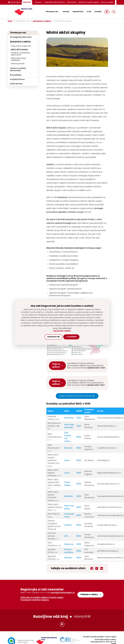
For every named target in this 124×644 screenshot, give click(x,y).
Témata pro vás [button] (52, 12)
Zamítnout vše (53, 337)
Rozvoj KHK (27, 2)
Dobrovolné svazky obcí (21, 46)
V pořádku (71, 337)
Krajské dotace (17, 79)
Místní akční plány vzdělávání (19, 59)
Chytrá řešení (72, 2)
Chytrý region (14, 2)
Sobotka (68, 525)
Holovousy (69, 544)
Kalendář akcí (78, 12)
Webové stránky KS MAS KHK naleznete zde (77, 396)
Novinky (66, 12)
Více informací (65, 328)
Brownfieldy (16, 75)
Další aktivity (16, 84)
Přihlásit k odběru (89, 595)
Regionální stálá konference (55, 2)
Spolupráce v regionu (42, 21)
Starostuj (38, 2)
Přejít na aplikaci (56, 366)
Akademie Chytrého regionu (89, 2)
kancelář (69, 427)
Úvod (10, 21)
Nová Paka (69, 425)
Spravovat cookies (62, 331)
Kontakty (98, 12)
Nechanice (69, 418)
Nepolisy (68, 558)
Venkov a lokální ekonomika (18, 69)
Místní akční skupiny (19, 49)
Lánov (67, 473)
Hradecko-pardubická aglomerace (20, 54)
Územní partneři (18, 64)
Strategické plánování (21, 37)
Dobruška (69, 496)
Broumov (68, 448)
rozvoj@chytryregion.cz (63, 593)
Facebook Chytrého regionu (35, 600)
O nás (89, 12)
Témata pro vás (22, 21)
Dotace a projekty (107, 2)
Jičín (66, 536)
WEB (79, 418)
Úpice (67, 460)
